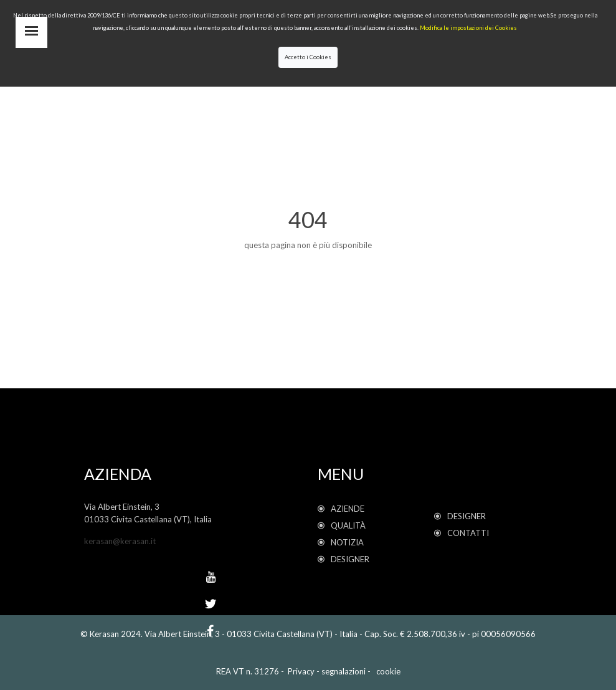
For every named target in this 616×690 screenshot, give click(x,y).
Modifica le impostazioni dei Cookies (468, 28)
